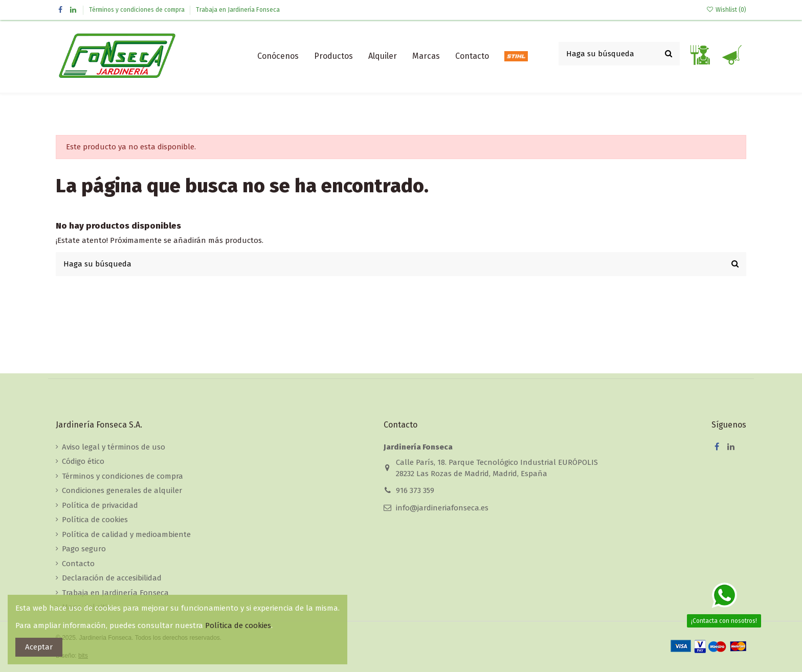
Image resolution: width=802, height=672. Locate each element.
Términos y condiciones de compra (138, 10)
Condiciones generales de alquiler (122, 490)
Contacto (78, 564)
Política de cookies (95, 520)
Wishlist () (726, 10)
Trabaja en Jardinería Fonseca (238, 10)
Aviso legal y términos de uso (114, 447)
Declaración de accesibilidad (112, 578)
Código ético (83, 461)
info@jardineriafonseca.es (442, 508)
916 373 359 (415, 490)
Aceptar (39, 647)
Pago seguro (84, 549)
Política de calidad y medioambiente (126, 534)
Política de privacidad (100, 505)
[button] (333, 56)
